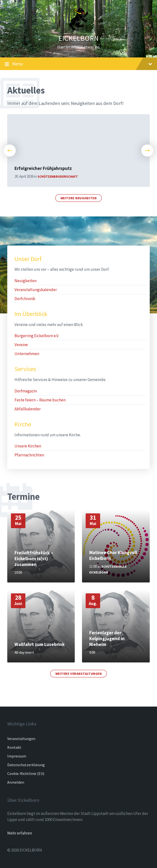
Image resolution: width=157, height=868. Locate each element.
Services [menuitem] (25, 369)
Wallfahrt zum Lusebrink (40, 644)
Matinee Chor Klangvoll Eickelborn (113, 555)
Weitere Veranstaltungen (79, 674)
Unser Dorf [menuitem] (28, 259)
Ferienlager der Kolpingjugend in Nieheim (107, 638)
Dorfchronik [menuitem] (25, 299)
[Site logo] (79, 29)
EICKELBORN (78, 38)
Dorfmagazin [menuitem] (26, 391)
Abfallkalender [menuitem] (28, 409)
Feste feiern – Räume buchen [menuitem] (40, 400)
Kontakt (14, 747)
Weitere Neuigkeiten (79, 198)
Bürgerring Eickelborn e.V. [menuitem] (37, 336)
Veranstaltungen (21, 739)
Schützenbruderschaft (58, 177)
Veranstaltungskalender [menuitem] (36, 290)
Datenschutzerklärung (26, 765)
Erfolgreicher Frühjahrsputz (43, 168)
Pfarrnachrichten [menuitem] (29, 455)
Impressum (17, 756)
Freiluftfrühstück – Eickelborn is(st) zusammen (34, 558)
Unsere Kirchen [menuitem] (28, 446)
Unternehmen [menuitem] (27, 354)
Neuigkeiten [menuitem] (26, 281)
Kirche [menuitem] (23, 424)
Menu (78, 64)
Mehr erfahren (20, 833)
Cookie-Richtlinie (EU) (26, 773)
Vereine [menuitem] (21, 345)
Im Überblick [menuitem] (31, 314)
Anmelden (16, 782)
